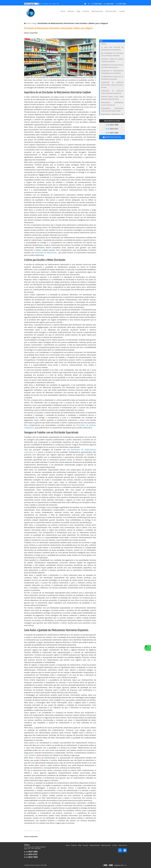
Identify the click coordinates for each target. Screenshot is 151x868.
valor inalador (30, 755)
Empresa (71, 11)
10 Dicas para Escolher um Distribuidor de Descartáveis (112, 49)
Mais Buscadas (111, 11)
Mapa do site (123, 845)
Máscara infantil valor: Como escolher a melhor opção (112, 98)
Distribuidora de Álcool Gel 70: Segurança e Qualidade (112, 78)
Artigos (104, 44)
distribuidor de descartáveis (46, 253)
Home (63, 11)
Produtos (86, 11)
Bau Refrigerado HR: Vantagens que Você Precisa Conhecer (112, 54)
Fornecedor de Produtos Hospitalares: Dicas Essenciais (112, 92)
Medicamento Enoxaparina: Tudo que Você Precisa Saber (112, 110)
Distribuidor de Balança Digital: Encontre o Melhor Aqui (112, 66)
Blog (78, 11)
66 (121, 4)
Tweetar (27, 36)
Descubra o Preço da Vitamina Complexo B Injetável (112, 60)
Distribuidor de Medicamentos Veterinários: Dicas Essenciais (112, 72)
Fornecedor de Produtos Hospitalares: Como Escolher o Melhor (112, 85)
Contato (122, 11)
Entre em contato (112, 137)
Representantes (97, 11)
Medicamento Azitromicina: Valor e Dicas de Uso (112, 104)
